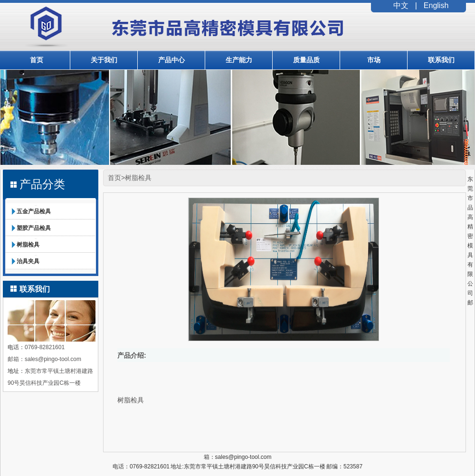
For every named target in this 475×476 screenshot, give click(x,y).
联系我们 (441, 60)
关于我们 (104, 60)
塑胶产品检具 (34, 228)
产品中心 (171, 60)
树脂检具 (28, 245)
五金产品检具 (34, 211)
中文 (401, 5)
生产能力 (239, 60)
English (436, 5)
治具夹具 (28, 261)
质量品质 (306, 60)
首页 (37, 60)
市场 (374, 60)
